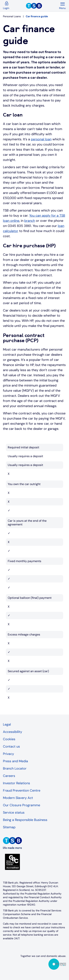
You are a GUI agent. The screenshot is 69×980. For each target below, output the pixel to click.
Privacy (8, 754)
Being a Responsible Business (25, 820)
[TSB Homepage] (42, 6)
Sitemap (9, 827)
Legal (7, 724)
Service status (14, 813)
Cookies (9, 739)
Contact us (11, 746)
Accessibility (13, 732)
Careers (9, 776)
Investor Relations (16, 783)
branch (30, 221)
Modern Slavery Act (18, 798)
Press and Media (15, 761)
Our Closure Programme (22, 805)
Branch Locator (15, 768)
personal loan (41, 139)
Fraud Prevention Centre (22, 790)
